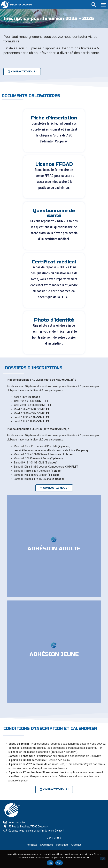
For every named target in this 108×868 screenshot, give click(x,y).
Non (59, 863)
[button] (103, 5)
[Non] (103, 859)
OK (50, 863)
